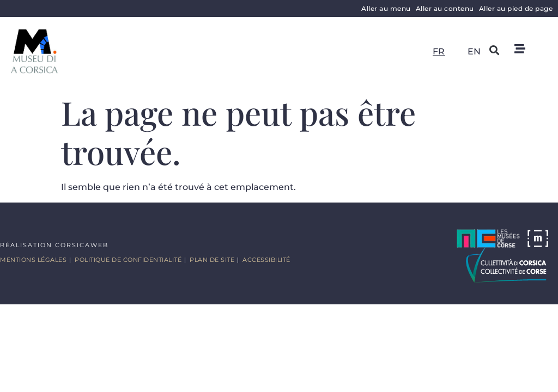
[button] (495, 50)
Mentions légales (33, 260)
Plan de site (212, 260)
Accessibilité (266, 260)
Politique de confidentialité (128, 260)
